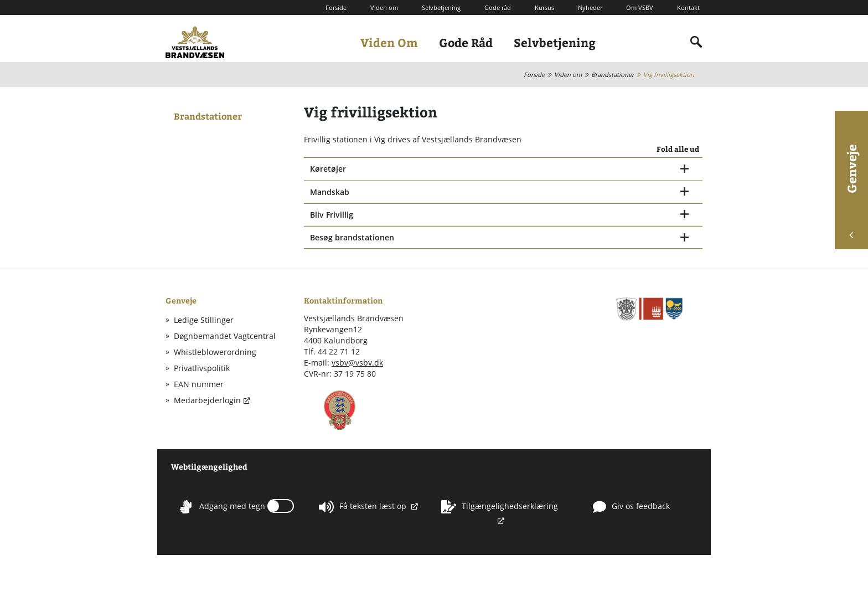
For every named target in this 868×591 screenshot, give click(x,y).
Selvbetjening (441, 7)
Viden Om (389, 42)
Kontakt (688, 7)
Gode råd (498, 7)
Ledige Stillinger (204, 320)
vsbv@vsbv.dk (357, 363)
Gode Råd (466, 42)
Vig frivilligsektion (669, 74)
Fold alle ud (678, 149)
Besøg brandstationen (352, 237)
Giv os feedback (631, 507)
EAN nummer (199, 384)
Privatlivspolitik (202, 368)
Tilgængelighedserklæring (500, 507)
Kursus (544, 7)
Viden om (384, 7)
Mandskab (330, 192)
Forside (336, 7)
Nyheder (590, 7)
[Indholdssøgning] (696, 42)
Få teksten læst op (364, 507)
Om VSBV (640, 7)
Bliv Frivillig (332, 215)
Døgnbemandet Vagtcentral (225, 336)
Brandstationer (613, 74)
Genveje (851, 191)
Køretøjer (328, 169)
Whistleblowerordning (215, 352)
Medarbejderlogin (207, 400)
